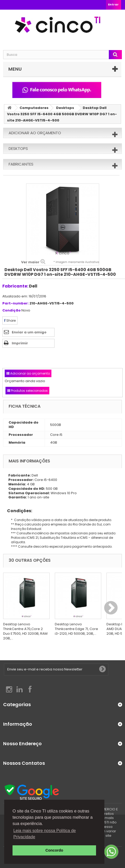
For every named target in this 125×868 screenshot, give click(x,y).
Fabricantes (21, 164)
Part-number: (16, 304)
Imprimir (20, 343)
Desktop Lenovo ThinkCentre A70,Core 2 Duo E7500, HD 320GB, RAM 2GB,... (25, 631)
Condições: (18, 511)
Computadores (34, 108)
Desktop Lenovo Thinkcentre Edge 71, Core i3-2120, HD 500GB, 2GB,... (76, 629)
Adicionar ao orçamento (35, 133)
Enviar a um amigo (29, 332)
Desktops (65, 108)
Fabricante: (15, 286)
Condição (11, 311)
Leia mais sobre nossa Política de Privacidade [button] (44, 834)
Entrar (113, 4)
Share (10, 320)
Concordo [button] (54, 850)
